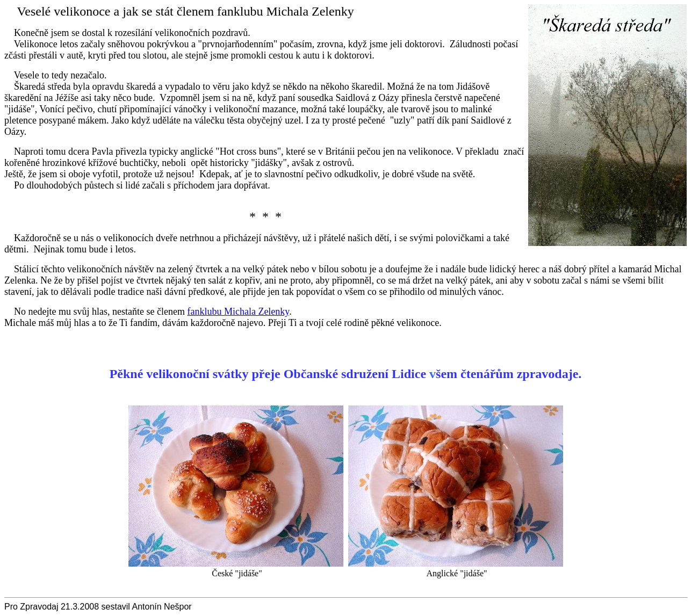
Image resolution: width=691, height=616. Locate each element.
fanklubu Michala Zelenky (238, 311)
